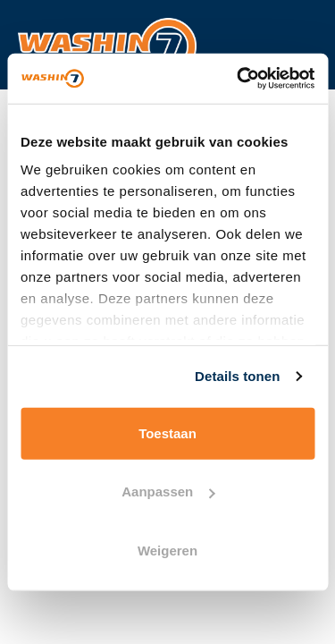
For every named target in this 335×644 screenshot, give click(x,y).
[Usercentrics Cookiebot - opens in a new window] (239, 79)
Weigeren (167, 550)
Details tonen (237, 376)
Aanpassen (168, 491)
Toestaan (167, 432)
